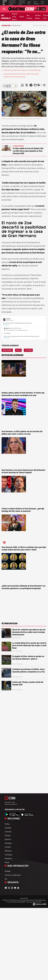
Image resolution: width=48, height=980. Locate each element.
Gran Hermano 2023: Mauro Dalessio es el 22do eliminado (22, 70)
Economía (8, 832)
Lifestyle (8, 847)
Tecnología (8, 855)
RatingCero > (7, 25)
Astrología (8, 843)
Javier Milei (30, 3)
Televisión (28, 350)
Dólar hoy (43, 3)
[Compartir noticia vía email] (35, 85)
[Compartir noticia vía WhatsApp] (22, 85)
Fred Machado (36, 3)
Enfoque (8, 835)
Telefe (18, 350)
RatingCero (16, 25)
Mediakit (8, 871)
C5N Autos (8, 851)
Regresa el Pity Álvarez (15, 17)
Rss (6, 879)
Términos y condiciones (13, 875)
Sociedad (8, 828)
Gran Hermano (7, 350)
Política (7, 824)
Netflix (22, 17)
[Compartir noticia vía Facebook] (31, 85)
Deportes (8, 839)
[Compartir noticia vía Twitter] (27, 85)
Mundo (7, 862)
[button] (44, 85)
